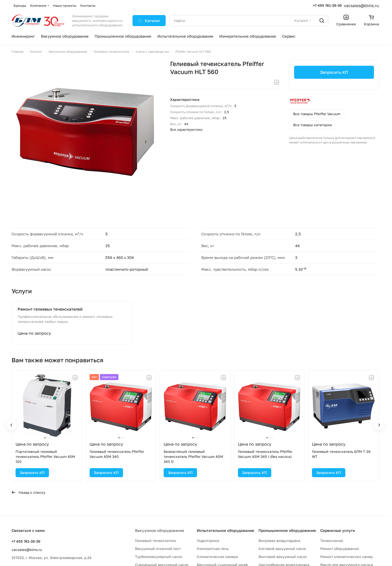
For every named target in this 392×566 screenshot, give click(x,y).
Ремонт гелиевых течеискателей (50, 309)
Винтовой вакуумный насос (283, 557)
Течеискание (332, 541)
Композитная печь (213, 549)
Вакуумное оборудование (160, 530)
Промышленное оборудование (287, 530)
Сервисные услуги (338, 530)
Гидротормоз (208, 541)
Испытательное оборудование (225, 530)
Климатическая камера (217, 557)
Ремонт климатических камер (347, 557)
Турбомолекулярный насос (159, 557)
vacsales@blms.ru (361, 6)
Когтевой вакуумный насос (282, 549)
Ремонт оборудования (340, 549)
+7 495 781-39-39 (327, 5)
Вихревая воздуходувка (279, 541)
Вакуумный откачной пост (158, 549)
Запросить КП (334, 72)
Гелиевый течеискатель (156, 541)
